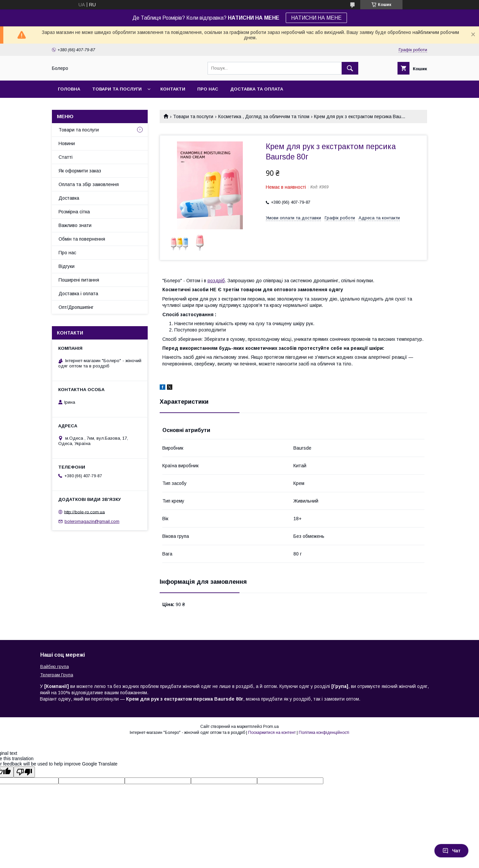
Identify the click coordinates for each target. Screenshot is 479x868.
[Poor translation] (24, 772)
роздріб (216, 281)
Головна (69, 89)
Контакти (173, 89)
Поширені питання (79, 280)
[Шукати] (350, 68)
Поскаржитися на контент (272, 733)
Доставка (69, 198)
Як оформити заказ (80, 171)
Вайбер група (55, 666)
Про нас (208, 89)
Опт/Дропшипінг (76, 307)
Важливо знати (75, 225)
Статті (66, 157)
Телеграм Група (57, 675)
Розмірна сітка (74, 212)
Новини (67, 143)
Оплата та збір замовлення (89, 184)
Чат (451, 851)
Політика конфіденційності (324, 733)
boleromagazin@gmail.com (92, 521)
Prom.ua (271, 727)
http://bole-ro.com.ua (84, 512)
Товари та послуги (117, 89)
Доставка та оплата (257, 89)
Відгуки (67, 266)
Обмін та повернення (82, 239)
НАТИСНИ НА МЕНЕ (316, 18)
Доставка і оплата (78, 294)
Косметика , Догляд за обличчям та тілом (264, 116)
